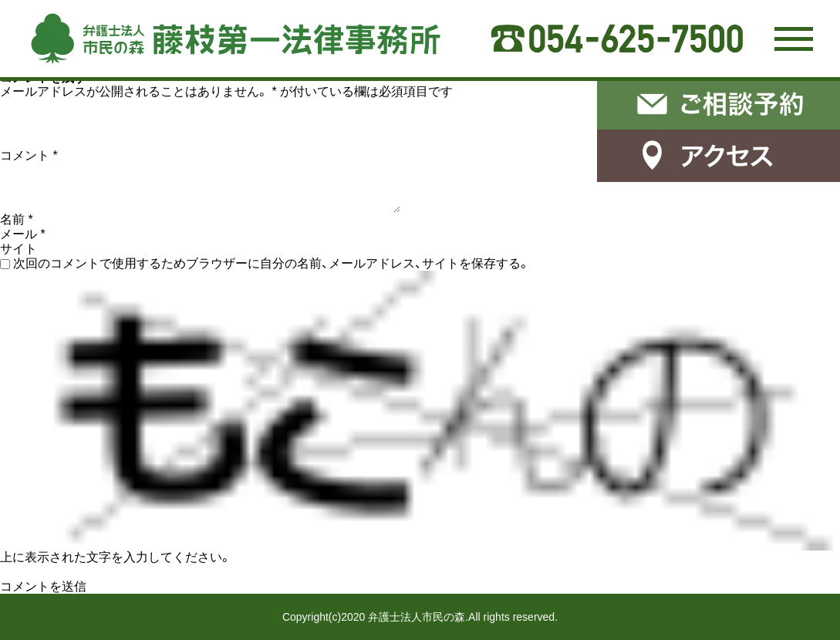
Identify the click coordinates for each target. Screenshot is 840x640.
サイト (19, 249)
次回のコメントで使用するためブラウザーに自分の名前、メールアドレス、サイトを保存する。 (272, 263)
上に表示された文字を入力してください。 (116, 557)
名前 (17, 219)
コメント (29, 155)
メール (23, 234)
